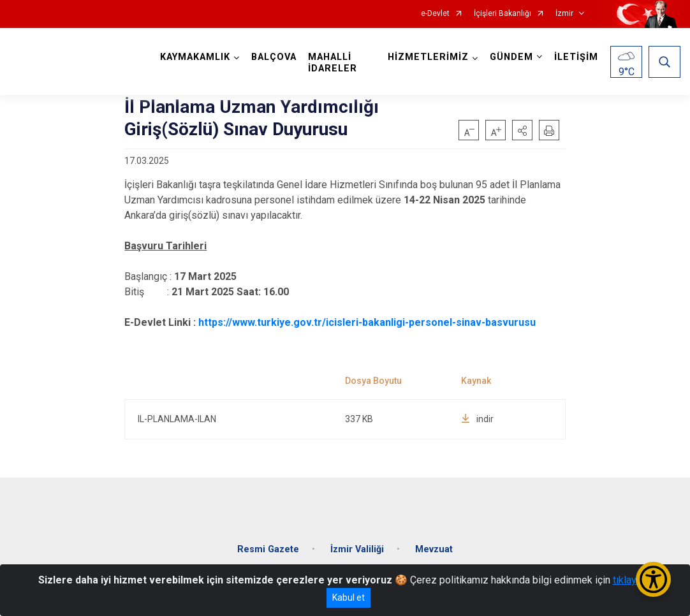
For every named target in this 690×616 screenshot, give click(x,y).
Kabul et (349, 598)
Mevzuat (434, 549)
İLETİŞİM (576, 57)
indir (477, 419)
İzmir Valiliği (357, 549)
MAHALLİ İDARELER (333, 63)
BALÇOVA (274, 57)
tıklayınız (633, 580)
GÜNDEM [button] (511, 57)
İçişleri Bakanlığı (503, 14)
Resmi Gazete (268, 549)
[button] (522, 130)
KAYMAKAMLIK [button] (195, 57)
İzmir (564, 14)
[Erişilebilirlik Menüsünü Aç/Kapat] (653, 579)
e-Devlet (435, 14)
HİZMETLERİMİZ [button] (428, 57)
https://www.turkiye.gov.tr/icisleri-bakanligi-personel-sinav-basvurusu (367, 322)
